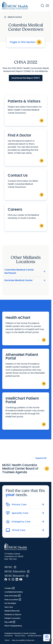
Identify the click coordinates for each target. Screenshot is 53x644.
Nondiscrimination (35, 636)
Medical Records (12, 611)
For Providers (10, 603)
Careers (10, 588)
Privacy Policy (20, 636)
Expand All (41, 458)
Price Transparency (13, 626)
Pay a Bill (10, 622)
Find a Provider (13, 596)
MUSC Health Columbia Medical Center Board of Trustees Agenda (26, 469)
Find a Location (13, 600)
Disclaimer (9, 636)
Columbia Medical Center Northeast (25, 271)
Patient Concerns (12, 618)
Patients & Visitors (13, 615)
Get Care (9, 607)
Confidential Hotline (14, 592)
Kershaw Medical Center (25, 280)
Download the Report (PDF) (26, 78)
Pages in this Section (26, 42)
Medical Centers (15, 17)
